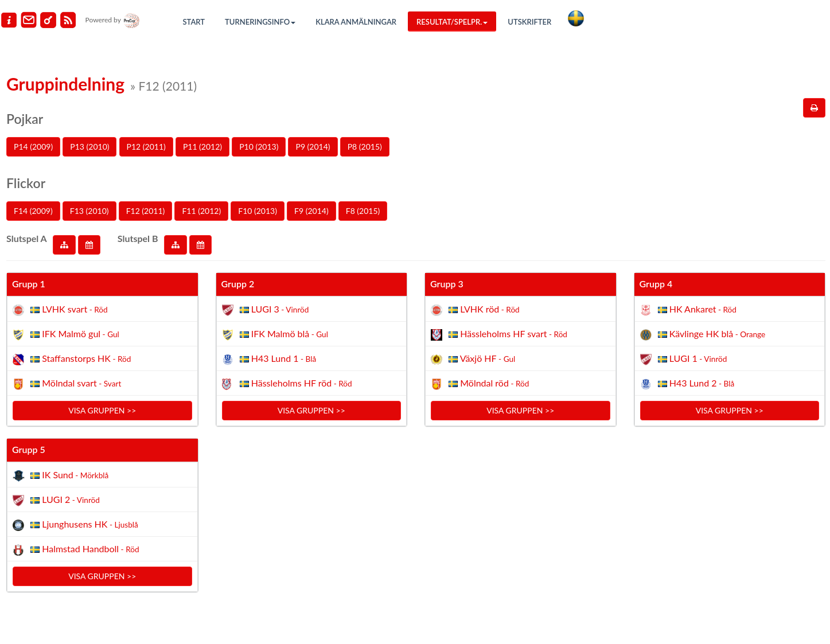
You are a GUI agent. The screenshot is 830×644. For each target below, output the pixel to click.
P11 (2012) (202, 147)
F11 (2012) (201, 211)
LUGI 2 (56, 499)
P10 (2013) (259, 147)
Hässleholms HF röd (287, 383)
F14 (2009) (33, 211)
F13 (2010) (89, 211)
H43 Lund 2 (687, 383)
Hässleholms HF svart (499, 333)
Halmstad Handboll (76, 549)
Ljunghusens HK (75, 524)
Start (194, 22)
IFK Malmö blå (275, 333)
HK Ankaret (688, 309)
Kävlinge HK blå (703, 333)
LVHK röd (475, 309)
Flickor (26, 183)
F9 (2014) (311, 211)
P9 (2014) (313, 147)
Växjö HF (473, 358)
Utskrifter (529, 22)
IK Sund (61, 475)
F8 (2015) (363, 211)
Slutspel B (138, 238)
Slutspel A (27, 238)
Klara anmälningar (356, 22)
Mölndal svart (67, 383)
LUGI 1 (684, 358)
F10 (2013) (258, 211)
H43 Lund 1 (269, 358)
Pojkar (25, 119)
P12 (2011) (146, 147)
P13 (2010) (89, 147)
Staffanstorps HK (72, 358)
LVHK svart (60, 309)
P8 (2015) (365, 147)
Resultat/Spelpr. (452, 22)
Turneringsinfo (260, 22)
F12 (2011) (146, 211)
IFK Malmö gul (66, 333)
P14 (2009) (33, 147)
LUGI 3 (266, 309)
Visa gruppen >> (102, 410)
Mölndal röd (480, 383)
